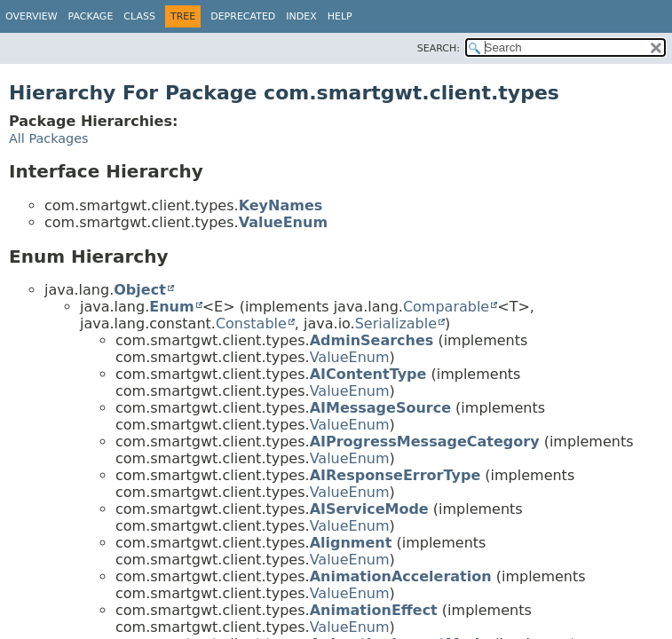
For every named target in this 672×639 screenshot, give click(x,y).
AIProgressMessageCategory (425, 442)
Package (91, 16)
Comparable (446, 307)
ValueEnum (283, 222)
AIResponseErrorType (395, 475)
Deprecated (243, 16)
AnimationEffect (374, 610)
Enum (171, 307)
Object (140, 290)
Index (301, 16)
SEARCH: (439, 48)
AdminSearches (372, 340)
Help (340, 16)
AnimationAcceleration (401, 576)
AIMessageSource (380, 408)
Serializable (396, 323)
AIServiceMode (369, 509)
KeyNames (281, 205)
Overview (32, 16)
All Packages (49, 138)
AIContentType (368, 374)
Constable (251, 323)
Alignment (351, 543)
